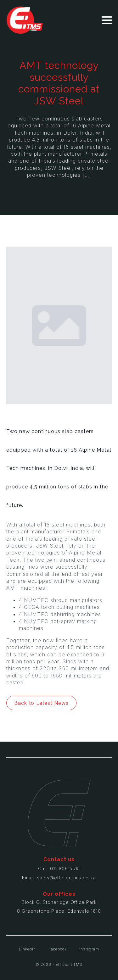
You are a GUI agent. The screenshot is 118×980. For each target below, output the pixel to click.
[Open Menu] (107, 20)
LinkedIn (27, 949)
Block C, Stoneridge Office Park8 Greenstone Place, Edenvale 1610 (59, 907)
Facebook (58, 949)
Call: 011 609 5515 (59, 869)
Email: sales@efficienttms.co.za (59, 878)
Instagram (89, 949)
